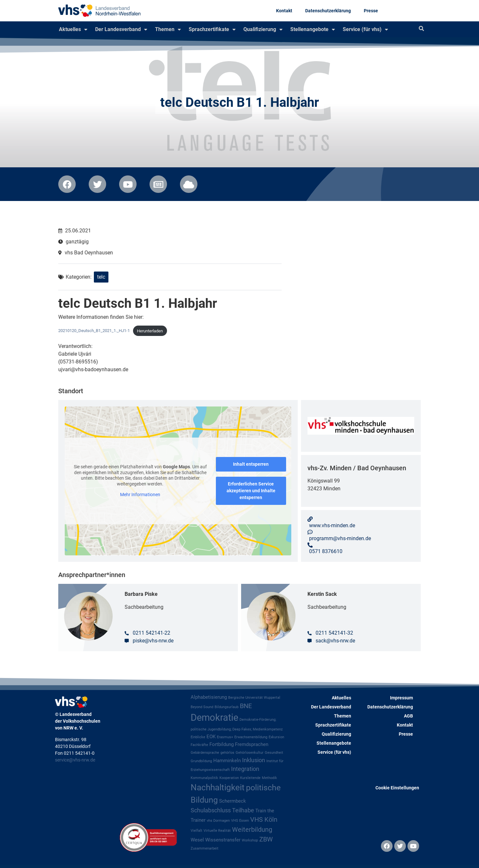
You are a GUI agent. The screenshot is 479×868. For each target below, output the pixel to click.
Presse (371, 11)
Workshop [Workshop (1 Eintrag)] (250, 840)
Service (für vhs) (365, 29)
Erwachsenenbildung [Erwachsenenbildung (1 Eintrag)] (251, 737)
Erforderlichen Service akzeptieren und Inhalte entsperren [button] (251, 491)
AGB (408, 716)
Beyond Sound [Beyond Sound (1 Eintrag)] (202, 707)
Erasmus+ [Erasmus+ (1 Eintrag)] (225, 737)
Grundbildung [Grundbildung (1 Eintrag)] (201, 761)
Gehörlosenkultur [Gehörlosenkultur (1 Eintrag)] (250, 753)
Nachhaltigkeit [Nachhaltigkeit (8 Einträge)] (218, 787)
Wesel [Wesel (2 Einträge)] (197, 840)
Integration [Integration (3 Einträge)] (245, 769)
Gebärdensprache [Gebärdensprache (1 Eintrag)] (205, 753)
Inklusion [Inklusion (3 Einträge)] (254, 760)
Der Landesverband (121, 29)
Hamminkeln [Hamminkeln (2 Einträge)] (227, 761)
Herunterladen (150, 331)
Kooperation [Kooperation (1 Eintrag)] (229, 778)
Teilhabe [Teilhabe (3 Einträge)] (243, 810)
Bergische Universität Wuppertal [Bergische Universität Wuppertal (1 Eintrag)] (254, 698)
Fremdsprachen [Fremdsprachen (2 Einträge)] (252, 744)
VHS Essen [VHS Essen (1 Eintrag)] (240, 821)
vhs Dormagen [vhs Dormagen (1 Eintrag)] (218, 821)
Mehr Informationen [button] (140, 495)
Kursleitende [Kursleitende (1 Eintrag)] (250, 778)
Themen (168, 29)
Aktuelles (73, 29)
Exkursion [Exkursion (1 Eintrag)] (276, 737)
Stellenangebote (313, 29)
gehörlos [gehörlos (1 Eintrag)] (227, 753)
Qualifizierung (263, 29)
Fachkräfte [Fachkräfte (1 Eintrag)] (199, 745)
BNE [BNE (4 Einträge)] (246, 706)
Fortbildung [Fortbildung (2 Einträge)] (222, 744)
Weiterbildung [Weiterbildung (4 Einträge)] (252, 829)
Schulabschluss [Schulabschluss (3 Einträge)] (211, 810)
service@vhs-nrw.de (75, 760)
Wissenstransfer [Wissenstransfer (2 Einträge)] (223, 840)
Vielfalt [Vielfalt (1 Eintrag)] (196, 831)
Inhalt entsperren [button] (251, 464)
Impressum (401, 698)
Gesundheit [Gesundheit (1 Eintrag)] (274, 753)
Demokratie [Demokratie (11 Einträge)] (214, 718)
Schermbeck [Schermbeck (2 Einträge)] (233, 801)
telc (101, 277)
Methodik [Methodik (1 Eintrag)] (269, 778)
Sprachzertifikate (212, 29)
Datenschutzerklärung (328, 11)
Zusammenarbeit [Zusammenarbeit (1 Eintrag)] (205, 848)
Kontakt (284, 11)
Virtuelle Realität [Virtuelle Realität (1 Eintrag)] (217, 831)
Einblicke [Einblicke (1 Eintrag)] (198, 737)
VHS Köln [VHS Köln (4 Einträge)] (264, 819)
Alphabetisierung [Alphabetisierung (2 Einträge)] (209, 697)
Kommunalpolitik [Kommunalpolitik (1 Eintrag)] (204, 778)
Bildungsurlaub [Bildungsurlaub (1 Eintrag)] (227, 707)
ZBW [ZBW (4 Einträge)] (266, 839)
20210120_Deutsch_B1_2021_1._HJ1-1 (94, 331)
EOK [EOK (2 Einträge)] (211, 737)
